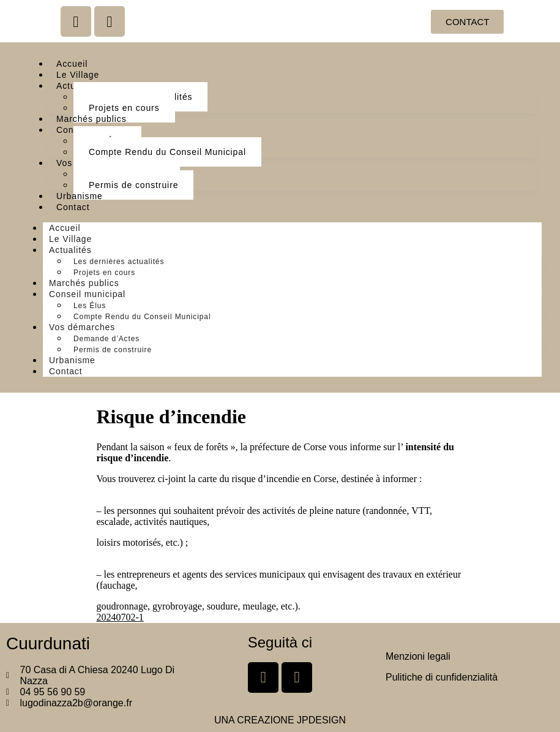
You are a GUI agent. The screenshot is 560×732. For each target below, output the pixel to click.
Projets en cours (124, 108)
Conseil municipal (87, 294)
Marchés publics (91, 119)
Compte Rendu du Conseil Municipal (167, 152)
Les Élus (90, 306)
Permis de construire (133, 185)
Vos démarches (82, 327)
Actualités (70, 250)
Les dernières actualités (119, 262)
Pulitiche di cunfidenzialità (442, 677)
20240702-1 (120, 617)
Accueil (72, 64)
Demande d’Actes (106, 339)
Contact (73, 207)
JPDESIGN (321, 720)
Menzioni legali (418, 656)
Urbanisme (80, 196)
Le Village (78, 75)
